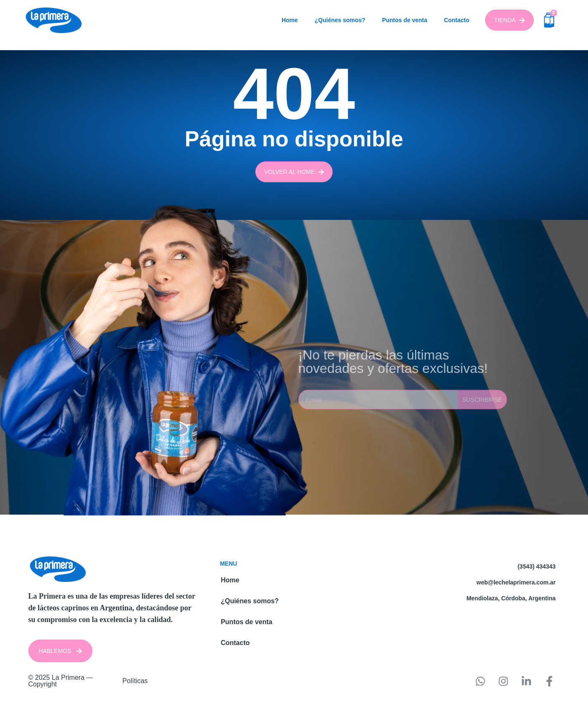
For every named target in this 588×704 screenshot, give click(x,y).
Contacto (457, 20)
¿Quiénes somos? (340, 20)
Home (290, 20)
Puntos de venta (405, 20)
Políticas (135, 681)
